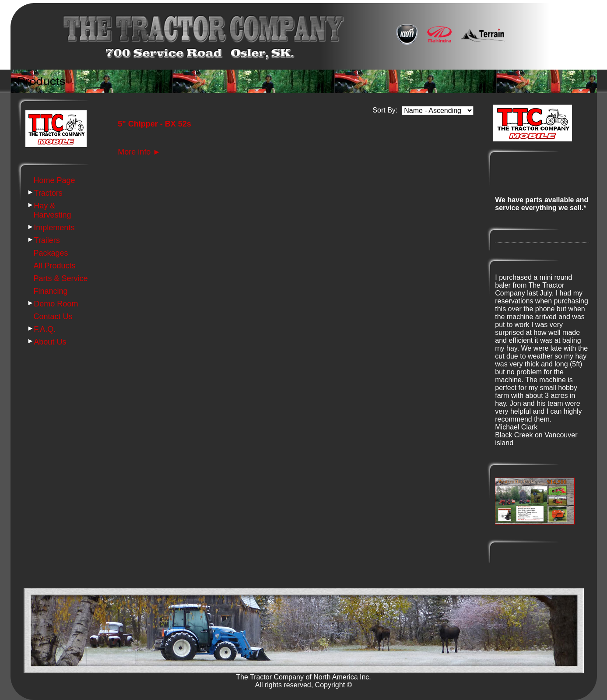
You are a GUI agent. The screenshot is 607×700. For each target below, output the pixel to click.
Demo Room (56, 304)
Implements (54, 228)
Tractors (48, 193)
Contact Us (53, 317)
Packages (51, 253)
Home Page (54, 180)
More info (139, 152)
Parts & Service (61, 278)
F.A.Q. (45, 329)
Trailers (47, 240)
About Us (50, 342)
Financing (51, 291)
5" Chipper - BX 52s (154, 124)
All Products (55, 266)
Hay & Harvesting (53, 210)
